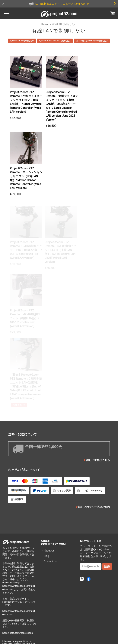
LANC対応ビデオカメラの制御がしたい (61, 47)
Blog (46, 429)
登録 (107, 439)
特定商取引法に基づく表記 (69, 607)
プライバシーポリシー (42, 607)
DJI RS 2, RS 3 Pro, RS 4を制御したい (76, 41)
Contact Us (50, 434)
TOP (25, 607)
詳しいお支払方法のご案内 (94, 380)
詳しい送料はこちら (98, 333)
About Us (49, 423)
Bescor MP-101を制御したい (41, 41)
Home (45, 24)
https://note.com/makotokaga (18, 506)
